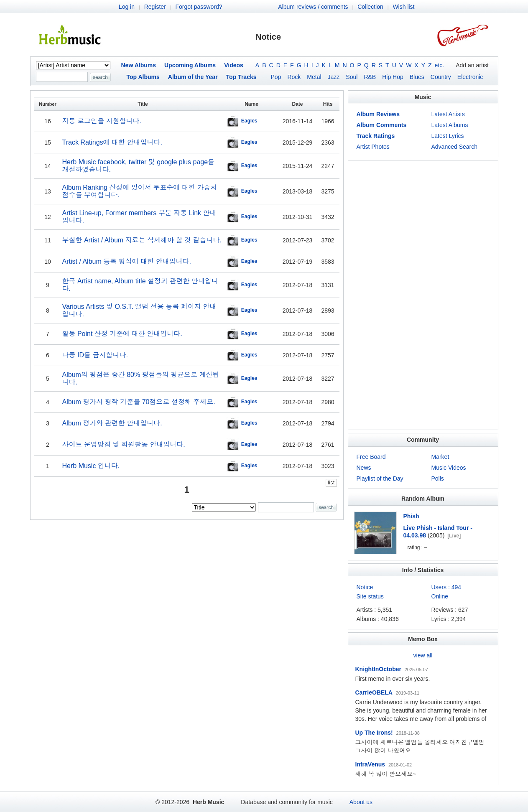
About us (361, 802)
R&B (370, 77)
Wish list (403, 7)
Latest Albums (450, 125)
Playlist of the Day (380, 479)
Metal (314, 77)
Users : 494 (446, 587)
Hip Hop (393, 77)
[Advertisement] (423, 295)
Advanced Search (455, 147)
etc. (440, 65)
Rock (294, 77)
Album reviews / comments (313, 7)
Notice (365, 587)
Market (440, 457)
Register (155, 7)
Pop (276, 77)
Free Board (371, 457)
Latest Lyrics (448, 136)
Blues (417, 77)
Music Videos (449, 468)
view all (423, 655)
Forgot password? (199, 7)
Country (441, 77)
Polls (438, 479)
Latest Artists (448, 114)
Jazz (334, 77)
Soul (352, 77)
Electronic (470, 77)
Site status (370, 596)
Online (440, 596)
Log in (127, 7)
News (364, 468)
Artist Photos (373, 147)
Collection (370, 7)
